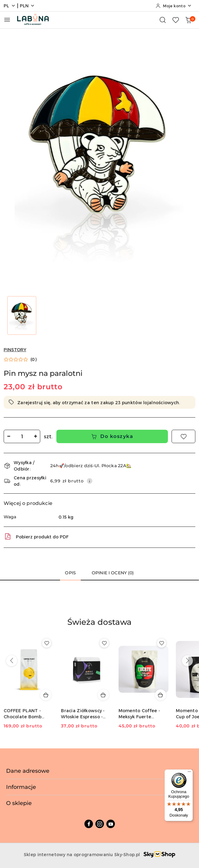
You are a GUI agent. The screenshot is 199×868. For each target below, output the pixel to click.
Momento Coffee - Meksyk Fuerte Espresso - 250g (139, 714)
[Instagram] (100, 824)
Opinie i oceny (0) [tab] (113, 573)
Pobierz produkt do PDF (36, 537)
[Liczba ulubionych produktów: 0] (176, 20)
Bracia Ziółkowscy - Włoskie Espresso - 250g (83, 714)
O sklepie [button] (100, 803)
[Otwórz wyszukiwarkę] (163, 20)
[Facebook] (89, 824)
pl (10, 6)
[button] (20, 359)
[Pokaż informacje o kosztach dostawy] (90, 481)
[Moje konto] (174, 6)
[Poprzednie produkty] (12, 661)
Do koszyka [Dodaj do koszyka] (112, 436)
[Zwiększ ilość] (35, 436)
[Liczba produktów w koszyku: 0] (188, 20)
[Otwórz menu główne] (7, 20)
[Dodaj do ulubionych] (183, 436)
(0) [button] (34, 359)
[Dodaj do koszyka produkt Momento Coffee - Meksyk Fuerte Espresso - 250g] (161, 695)
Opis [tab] (70, 573)
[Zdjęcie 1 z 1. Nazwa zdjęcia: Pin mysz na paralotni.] (22, 315)
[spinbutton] (22, 436)
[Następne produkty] (187, 661)
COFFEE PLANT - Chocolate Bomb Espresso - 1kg (23, 714)
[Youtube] (111, 824)
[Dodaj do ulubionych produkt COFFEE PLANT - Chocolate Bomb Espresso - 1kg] (47, 643)
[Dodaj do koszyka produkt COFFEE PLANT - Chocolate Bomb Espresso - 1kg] (46, 695)
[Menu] (189, 773)
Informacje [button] (100, 787)
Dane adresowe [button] (100, 771)
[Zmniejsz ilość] (9, 436)
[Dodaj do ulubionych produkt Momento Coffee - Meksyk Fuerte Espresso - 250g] (162, 643)
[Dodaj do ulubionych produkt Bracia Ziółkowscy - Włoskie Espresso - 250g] (104, 643)
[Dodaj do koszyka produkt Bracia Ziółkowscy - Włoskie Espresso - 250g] (103, 695)
